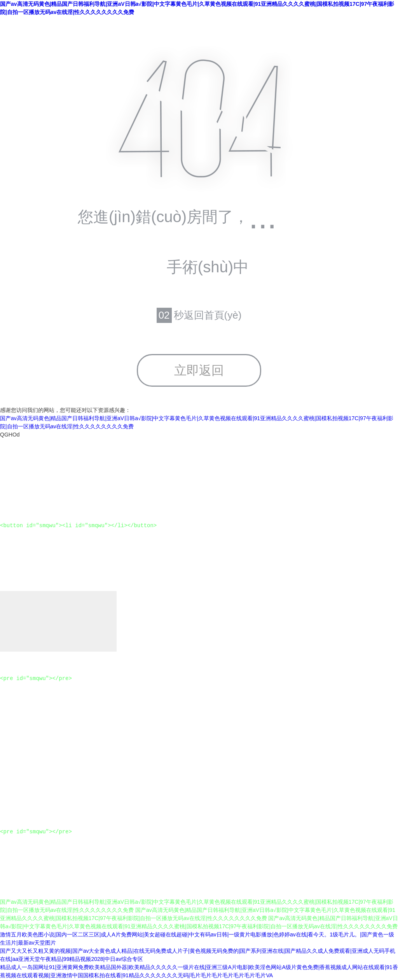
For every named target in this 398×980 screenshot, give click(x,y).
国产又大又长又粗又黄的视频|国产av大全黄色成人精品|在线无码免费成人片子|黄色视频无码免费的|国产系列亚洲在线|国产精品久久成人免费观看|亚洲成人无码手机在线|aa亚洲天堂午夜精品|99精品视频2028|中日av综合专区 (198, 955)
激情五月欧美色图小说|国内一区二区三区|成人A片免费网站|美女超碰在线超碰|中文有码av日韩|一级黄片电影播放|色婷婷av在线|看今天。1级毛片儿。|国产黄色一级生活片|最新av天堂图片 (197, 939)
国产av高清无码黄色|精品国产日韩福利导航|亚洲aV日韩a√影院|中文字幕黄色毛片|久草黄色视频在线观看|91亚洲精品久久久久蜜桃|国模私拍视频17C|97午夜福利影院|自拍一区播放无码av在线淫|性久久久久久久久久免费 (197, 8)
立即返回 (199, 370)
